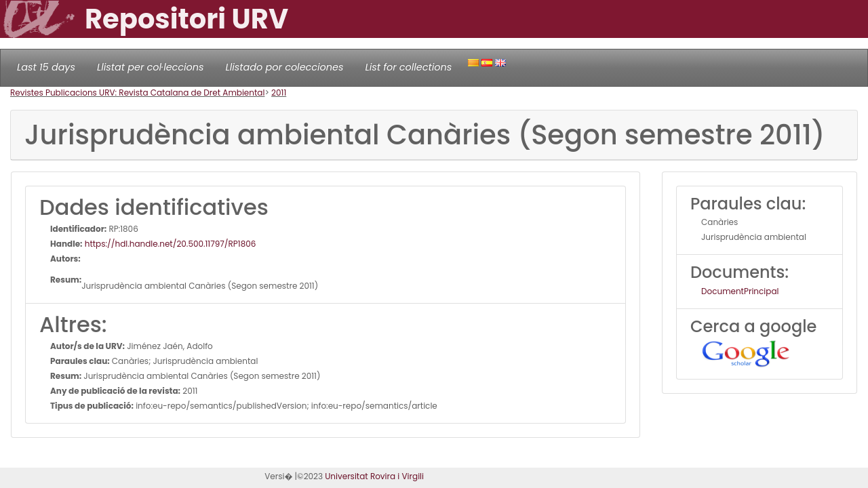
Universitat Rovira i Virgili (374, 476)
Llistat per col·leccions (151, 67)
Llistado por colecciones (285, 67)
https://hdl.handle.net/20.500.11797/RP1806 (170, 244)
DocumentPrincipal (740, 291)
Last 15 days (46, 67)
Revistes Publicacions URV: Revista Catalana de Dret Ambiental (137, 93)
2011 (279, 93)
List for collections (408, 67)
